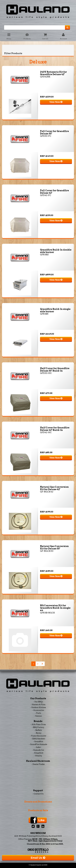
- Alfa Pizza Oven (38, 724)
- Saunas (38, 716)
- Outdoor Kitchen (38, 707)
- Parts (38, 713)
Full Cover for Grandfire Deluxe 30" (54, 132)
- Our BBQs (38, 702)
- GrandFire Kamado (38, 744)
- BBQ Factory (38, 727)
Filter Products (13, 53)
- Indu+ (38, 747)
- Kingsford (38, 753)
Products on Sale (38, 810)
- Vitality (38, 756)
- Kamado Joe (38, 750)
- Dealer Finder (38, 764)
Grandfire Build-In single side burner (55, 310)
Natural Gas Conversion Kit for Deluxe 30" (54, 547)
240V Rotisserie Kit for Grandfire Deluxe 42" (53, 73)
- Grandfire (38, 742)
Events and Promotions (38, 802)
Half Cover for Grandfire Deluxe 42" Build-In (55, 429)
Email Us (38, 858)
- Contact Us (38, 794)
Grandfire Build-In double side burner (56, 251)
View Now (56, 102)
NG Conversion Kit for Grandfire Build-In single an (55, 608)
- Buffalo (38, 730)
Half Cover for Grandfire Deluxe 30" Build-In (55, 370)
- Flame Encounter (38, 736)
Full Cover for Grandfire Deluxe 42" (54, 192)
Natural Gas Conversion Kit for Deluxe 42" (54, 488)
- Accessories (38, 710)
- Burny (38, 733)
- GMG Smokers (38, 739)
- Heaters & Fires (38, 705)
